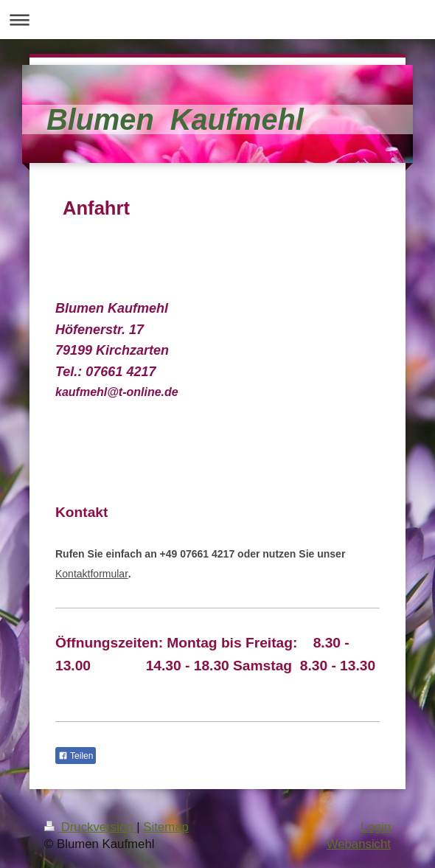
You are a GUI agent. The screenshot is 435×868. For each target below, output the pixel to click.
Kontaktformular (92, 574)
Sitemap (166, 827)
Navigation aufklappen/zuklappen (217, 20)
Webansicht (359, 844)
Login (376, 827)
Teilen (76, 756)
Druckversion (90, 827)
